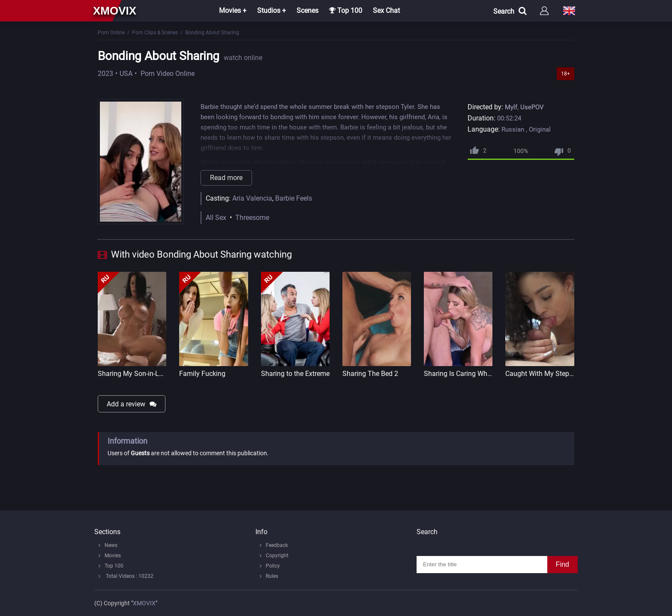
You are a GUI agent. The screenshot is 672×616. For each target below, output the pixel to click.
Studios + (271, 11)
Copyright (277, 556)
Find (562, 564)
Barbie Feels (294, 198)
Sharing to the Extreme (295, 374)
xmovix (115, 11)
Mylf (511, 107)
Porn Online (111, 33)
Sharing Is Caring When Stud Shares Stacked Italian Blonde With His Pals (458, 374)
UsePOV (532, 107)
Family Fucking (202, 374)
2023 (105, 74)
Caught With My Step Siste (540, 374)
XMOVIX (144, 603)
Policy (273, 566)
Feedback (277, 545)
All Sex (216, 218)
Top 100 (346, 11)
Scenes (307, 11)
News (111, 545)
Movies (113, 556)
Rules (272, 576)
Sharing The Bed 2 (370, 374)
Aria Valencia (252, 198)
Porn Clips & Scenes (155, 33)
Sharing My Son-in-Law (132, 374)
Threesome (252, 218)
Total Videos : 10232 (129, 576)
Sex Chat (386, 11)
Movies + (233, 11)
